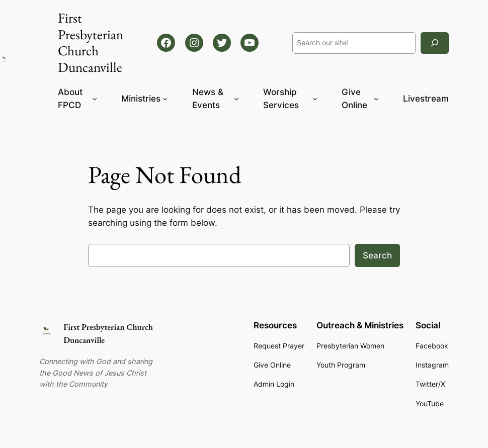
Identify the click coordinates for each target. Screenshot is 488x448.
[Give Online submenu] (376, 99)
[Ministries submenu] (165, 99)
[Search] (435, 43)
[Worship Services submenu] (315, 99)
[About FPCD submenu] (95, 99)
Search (377, 255)
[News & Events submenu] (236, 99)
